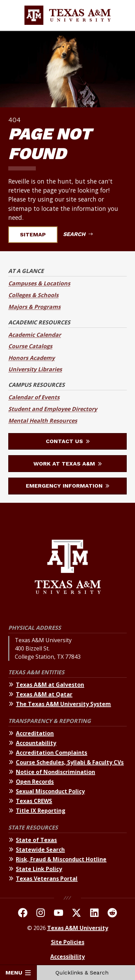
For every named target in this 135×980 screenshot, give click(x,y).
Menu (18, 973)
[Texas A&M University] (68, 568)
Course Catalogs (30, 346)
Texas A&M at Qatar (44, 694)
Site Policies (68, 942)
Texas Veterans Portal (47, 879)
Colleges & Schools (33, 295)
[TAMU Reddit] (112, 914)
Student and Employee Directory (53, 409)
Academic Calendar (35, 335)
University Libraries (35, 369)
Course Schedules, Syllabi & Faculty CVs (70, 762)
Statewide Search (40, 850)
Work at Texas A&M (67, 464)
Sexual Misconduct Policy (50, 791)
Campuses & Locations (39, 283)
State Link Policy (39, 869)
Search (78, 234)
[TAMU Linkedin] (94, 914)
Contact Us (68, 441)
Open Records (35, 782)
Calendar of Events (34, 397)
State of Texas (36, 840)
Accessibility (67, 957)
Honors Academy (32, 358)
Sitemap (37, 234)
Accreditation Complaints (51, 753)
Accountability (36, 743)
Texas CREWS (34, 801)
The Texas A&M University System (63, 704)
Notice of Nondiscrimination (55, 772)
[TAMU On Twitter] (76, 914)
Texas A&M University (78, 928)
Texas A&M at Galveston (50, 685)
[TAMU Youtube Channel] (59, 914)
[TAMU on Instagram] (41, 914)
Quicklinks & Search (86, 973)
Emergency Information (67, 486)
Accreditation (35, 733)
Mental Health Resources (43, 421)
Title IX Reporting (41, 811)
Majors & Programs (34, 307)
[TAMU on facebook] (23, 914)
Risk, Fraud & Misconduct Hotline (61, 859)
